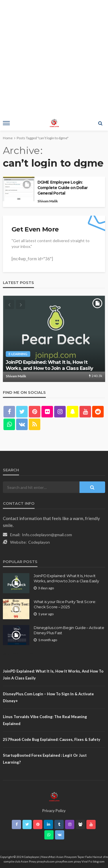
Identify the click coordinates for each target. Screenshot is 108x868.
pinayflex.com (64, 861)
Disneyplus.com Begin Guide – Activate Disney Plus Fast (69, 630)
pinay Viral (81, 861)
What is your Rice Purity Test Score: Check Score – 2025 (65, 604)
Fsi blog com (96, 861)
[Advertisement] (54, 57)
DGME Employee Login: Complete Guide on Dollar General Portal (62, 188)
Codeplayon (39, 542)
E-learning (18, 354)
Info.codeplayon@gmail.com (47, 535)
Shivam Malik (48, 201)
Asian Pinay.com (67, 857)
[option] (54, 339)
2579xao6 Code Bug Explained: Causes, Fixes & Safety (52, 739)
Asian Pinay (28, 861)
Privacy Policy (54, 811)
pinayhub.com (46, 861)
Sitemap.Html (19, 653)
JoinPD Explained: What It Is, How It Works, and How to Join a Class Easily (49, 365)
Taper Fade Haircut (90, 857)
